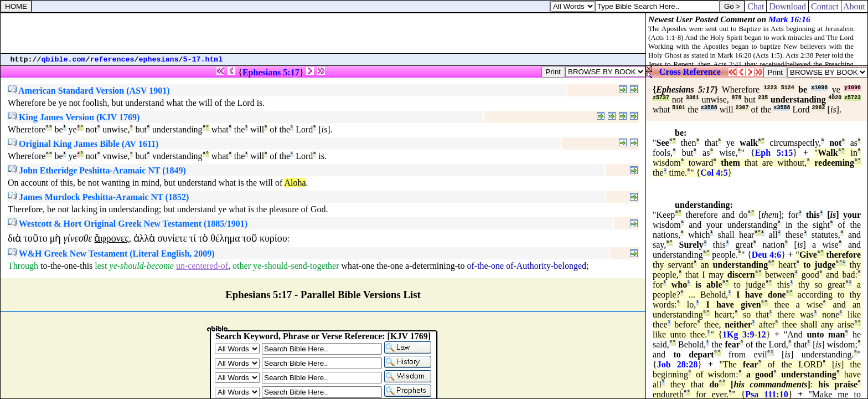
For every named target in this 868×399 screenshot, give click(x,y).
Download (787, 6)
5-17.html (203, 60)
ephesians (159, 60)
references (112, 60)
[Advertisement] (323, 33)
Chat (756, 6)
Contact (825, 6)
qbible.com (64, 60)
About (854, 6)
